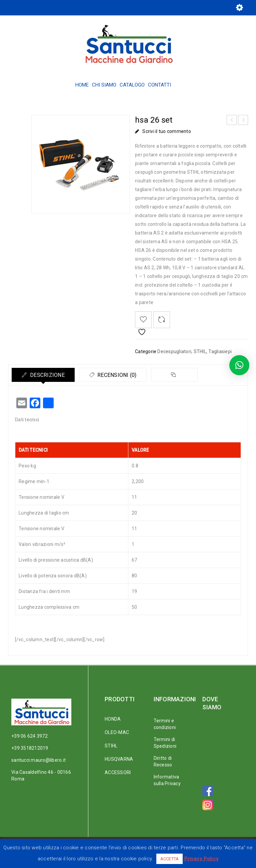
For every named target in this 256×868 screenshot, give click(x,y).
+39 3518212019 (30, 748)
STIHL (111, 746)
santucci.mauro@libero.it (38, 760)
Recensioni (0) (118, 375)
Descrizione (47, 375)
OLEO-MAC (117, 732)
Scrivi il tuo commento (167, 131)
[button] (239, 365)
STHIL (200, 351)
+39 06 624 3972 (29, 736)
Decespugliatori (174, 351)
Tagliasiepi (220, 351)
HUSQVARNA (119, 759)
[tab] (43, 375)
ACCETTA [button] (170, 859)
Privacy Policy (201, 859)
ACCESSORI (118, 772)
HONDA (113, 719)
